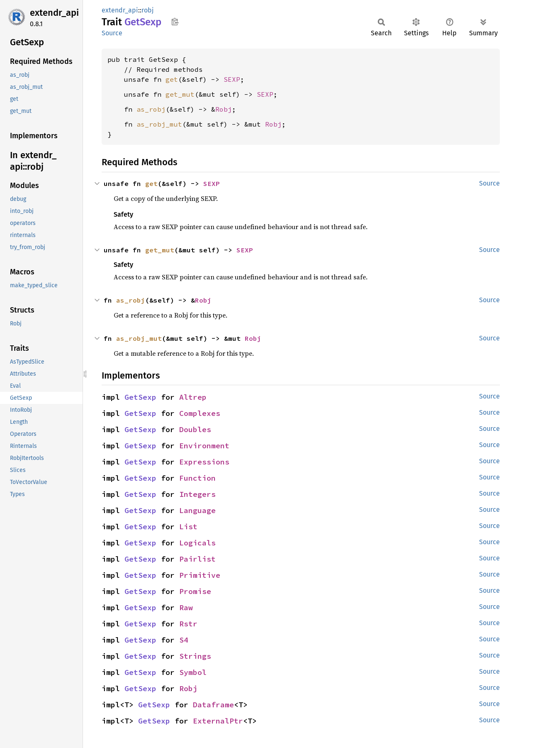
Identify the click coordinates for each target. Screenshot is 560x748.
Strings (195, 656)
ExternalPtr (218, 721)
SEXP (232, 79)
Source (112, 33)
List (188, 527)
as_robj (151, 109)
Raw (186, 607)
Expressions (204, 462)
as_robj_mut (159, 124)
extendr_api (54, 13)
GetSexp (140, 397)
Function (197, 478)
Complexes (200, 413)
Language (197, 510)
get (172, 79)
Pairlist (197, 559)
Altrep (193, 397)
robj (147, 10)
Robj (224, 109)
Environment (204, 446)
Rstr (188, 624)
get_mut (180, 94)
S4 (184, 640)
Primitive (200, 575)
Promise (195, 591)
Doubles (195, 429)
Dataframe (213, 705)
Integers (197, 494)
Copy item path (175, 22)
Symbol (193, 672)
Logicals (197, 543)
